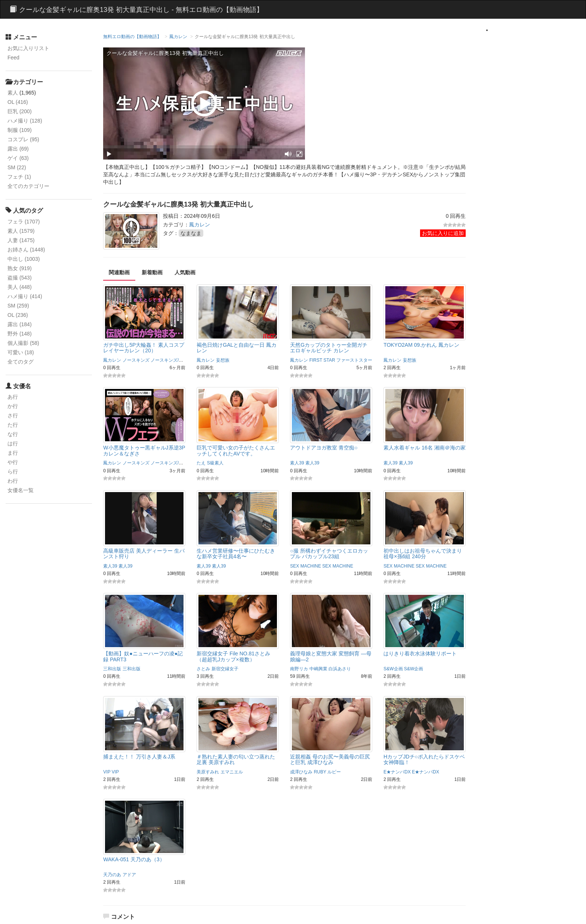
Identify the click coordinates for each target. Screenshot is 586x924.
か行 (13, 406)
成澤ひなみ (301, 772)
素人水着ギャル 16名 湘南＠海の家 (424, 448)
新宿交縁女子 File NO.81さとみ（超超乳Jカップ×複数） (233, 656)
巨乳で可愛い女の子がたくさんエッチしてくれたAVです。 (236, 450)
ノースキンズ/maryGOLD (176, 360)
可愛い (21, 352)
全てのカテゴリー (28, 186)
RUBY (320, 772)
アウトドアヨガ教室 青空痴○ (324, 448)
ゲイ (18, 158)
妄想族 (223, 360)
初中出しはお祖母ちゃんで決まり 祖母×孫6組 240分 (423, 554)
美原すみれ (208, 772)
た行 (13, 425)
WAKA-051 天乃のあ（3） (134, 859)
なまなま (191, 233)
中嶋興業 (318, 669)
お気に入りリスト (28, 48)
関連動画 (119, 272)
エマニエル (232, 772)
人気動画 (185, 272)
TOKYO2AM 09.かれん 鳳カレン (421, 345)
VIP (107, 772)
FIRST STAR (322, 360)
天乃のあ (112, 875)
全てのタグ (21, 362)
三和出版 (112, 669)
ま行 (13, 453)
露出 (18, 149)
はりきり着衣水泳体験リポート (420, 653)
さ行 (13, 415)
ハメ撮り (25, 121)
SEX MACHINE (306, 566)
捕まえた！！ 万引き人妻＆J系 (139, 757)
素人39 (297, 463)
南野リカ (299, 669)
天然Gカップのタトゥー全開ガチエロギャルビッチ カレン (329, 348)
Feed (13, 58)
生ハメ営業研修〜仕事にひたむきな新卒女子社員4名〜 (236, 554)
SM (17, 167)
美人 (20, 287)
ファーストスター (354, 360)
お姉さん (26, 250)
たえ (201, 463)
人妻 (21, 240)
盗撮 (20, 278)
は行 (13, 444)
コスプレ (23, 139)
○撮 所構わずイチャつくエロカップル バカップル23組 (329, 554)
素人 (13, 93)
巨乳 (20, 111)
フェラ (24, 222)
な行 (13, 434)
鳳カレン (178, 37)
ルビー (334, 772)
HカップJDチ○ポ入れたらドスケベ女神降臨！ (424, 759)
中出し (24, 259)
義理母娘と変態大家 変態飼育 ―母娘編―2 (331, 656)
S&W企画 (393, 669)
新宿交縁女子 (225, 669)
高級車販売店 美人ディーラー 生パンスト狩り (144, 554)
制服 (20, 130)
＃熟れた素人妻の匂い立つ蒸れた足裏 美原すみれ (236, 759)
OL (18, 102)
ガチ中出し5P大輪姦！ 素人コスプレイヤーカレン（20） (144, 348)
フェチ (19, 177)
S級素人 (215, 463)
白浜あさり (340, 669)
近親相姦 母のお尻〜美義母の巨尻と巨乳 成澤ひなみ (330, 759)
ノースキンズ (136, 360)
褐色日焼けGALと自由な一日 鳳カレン (237, 348)
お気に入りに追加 (443, 233)
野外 (20, 334)
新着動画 (152, 272)
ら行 (13, 472)
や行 (13, 462)
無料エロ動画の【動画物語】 (132, 37)
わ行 (13, 481)
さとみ (203, 669)
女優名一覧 (21, 490)
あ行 (13, 397)
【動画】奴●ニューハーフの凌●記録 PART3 (143, 656)
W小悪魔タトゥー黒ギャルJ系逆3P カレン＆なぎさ (144, 450)
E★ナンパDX (397, 772)
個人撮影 (23, 343)
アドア (129, 875)
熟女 (20, 268)
